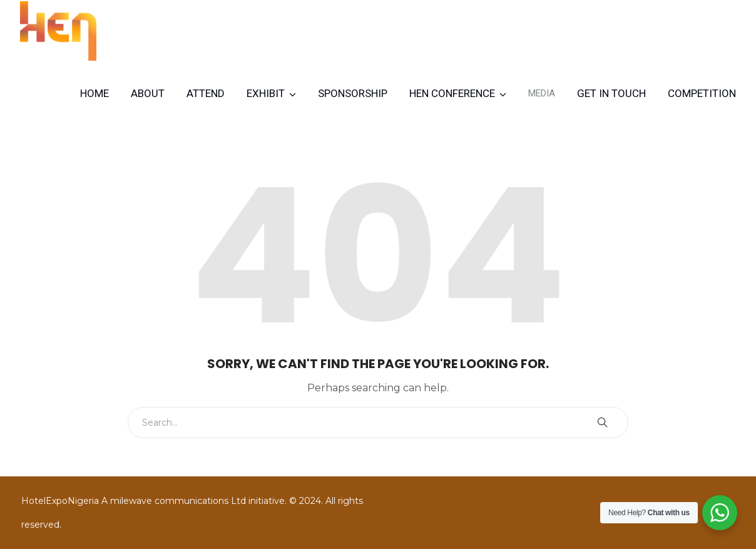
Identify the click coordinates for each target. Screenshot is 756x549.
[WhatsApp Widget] (720, 513)
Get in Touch (611, 93)
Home (94, 93)
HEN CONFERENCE (452, 93)
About (148, 93)
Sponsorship (353, 93)
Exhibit (266, 93)
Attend (206, 93)
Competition (702, 93)
